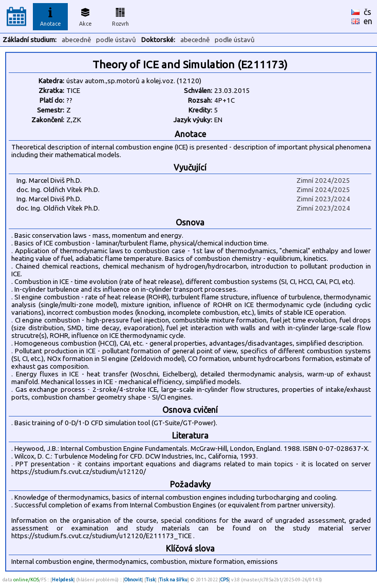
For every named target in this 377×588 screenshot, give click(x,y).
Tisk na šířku (173, 580)
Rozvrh (120, 15)
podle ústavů (116, 40)
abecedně (76, 40)
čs (367, 12)
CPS (224, 580)
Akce (85, 15)
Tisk (150, 580)
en (368, 21)
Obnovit (133, 580)
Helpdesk (63, 580)
